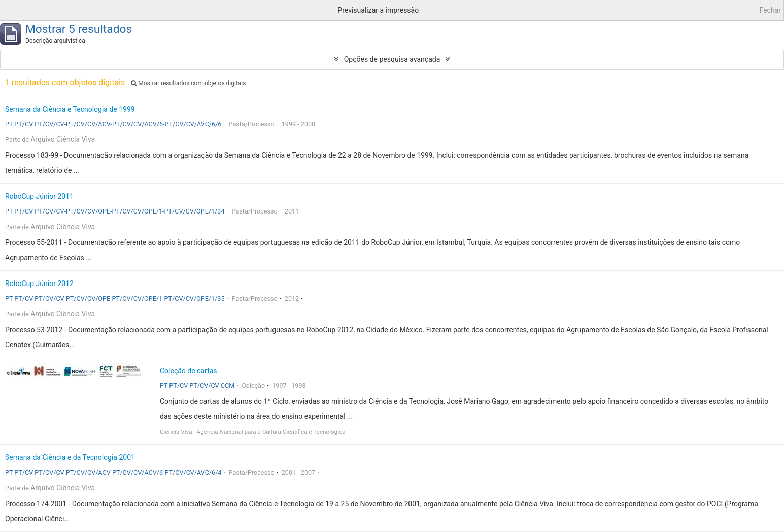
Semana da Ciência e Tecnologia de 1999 (70, 109)
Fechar (770, 10)
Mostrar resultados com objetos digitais (188, 83)
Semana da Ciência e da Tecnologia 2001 (70, 457)
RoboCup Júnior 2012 (39, 283)
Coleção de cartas (189, 371)
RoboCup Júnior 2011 (39, 196)
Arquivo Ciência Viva (63, 139)
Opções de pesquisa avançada (392, 59)
